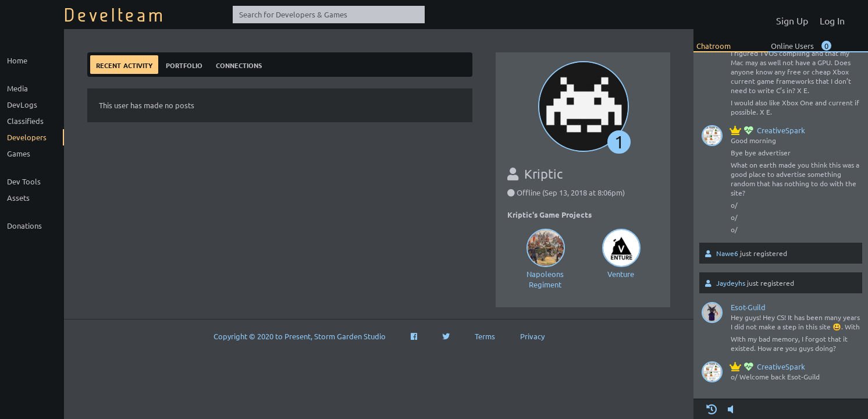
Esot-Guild (748, 307)
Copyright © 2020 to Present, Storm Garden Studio (300, 336)
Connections (239, 64)
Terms (485, 336)
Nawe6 (727, 253)
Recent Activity (124, 64)
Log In (832, 20)
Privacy (532, 336)
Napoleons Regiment (545, 258)
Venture (621, 252)
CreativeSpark (768, 130)
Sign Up (792, 20)
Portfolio (184, 64)
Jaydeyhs (731, 283)
